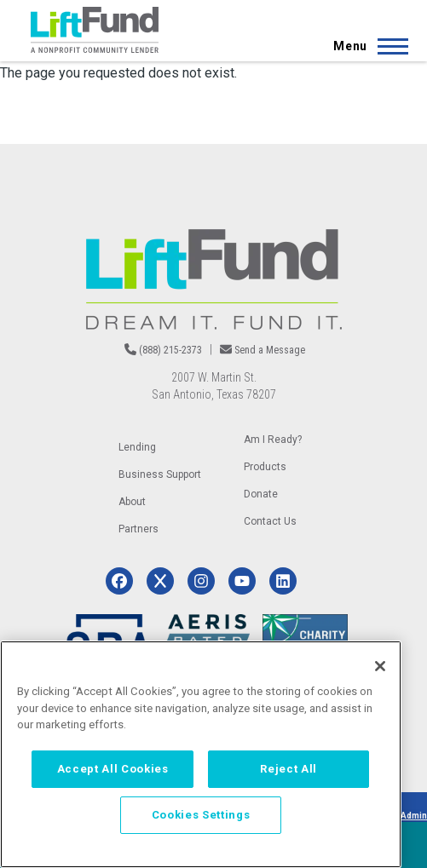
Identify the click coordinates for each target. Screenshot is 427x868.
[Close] (380, 666)
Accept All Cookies (113, 769)
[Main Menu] (366, 46)
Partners (138, 529)
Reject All (289, 769)
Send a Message (270, 350)
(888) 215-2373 (170, 350)
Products (265, 467)
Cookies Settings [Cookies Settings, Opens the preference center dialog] (201, 815)
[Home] (95, 30)
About (132, 502)
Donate (261, 494)
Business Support (160, 474)
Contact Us (270, 521)
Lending (137, 447)
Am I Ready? (273, 440)
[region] (201, 754)
